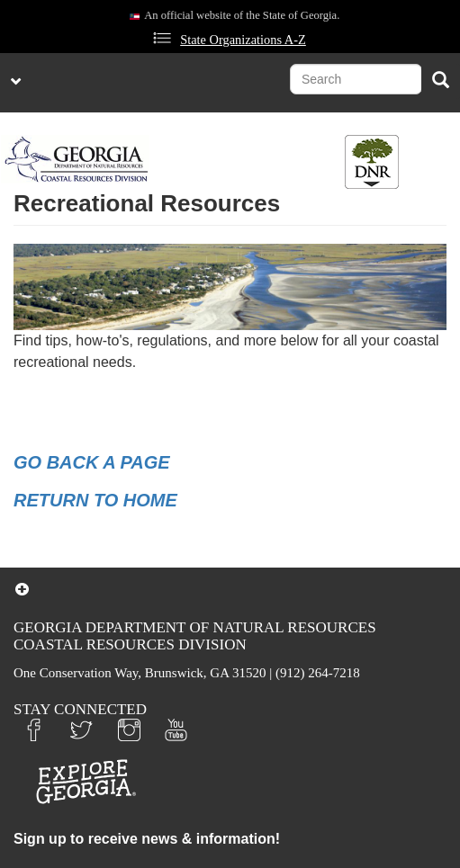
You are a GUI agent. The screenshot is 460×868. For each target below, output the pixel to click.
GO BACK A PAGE (92, 462)
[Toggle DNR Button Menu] (372, 162)
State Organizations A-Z (243, 40)
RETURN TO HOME (95, 500)
